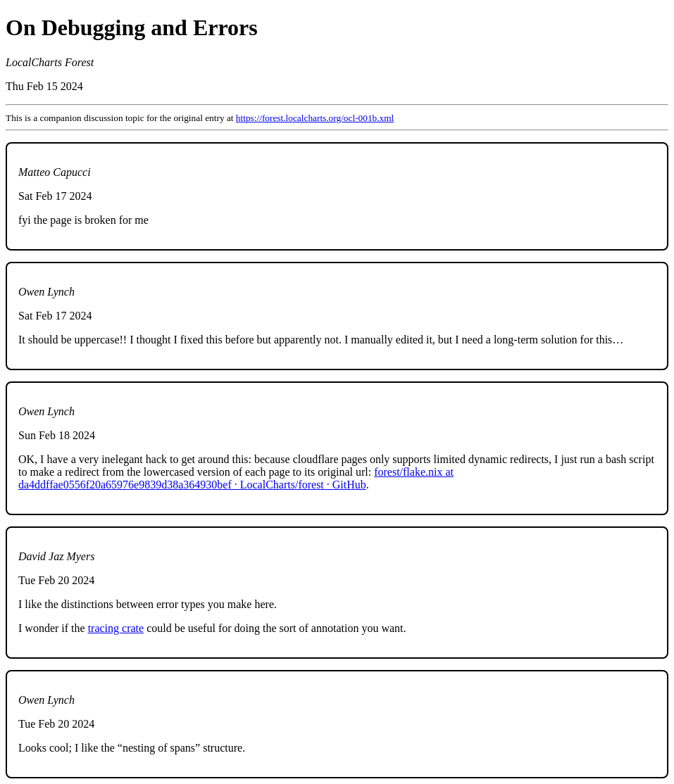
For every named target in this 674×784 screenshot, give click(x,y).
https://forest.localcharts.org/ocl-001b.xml (315, 118)
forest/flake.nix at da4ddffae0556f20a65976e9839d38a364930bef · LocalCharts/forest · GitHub (236, 478)
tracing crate (116, 628)
